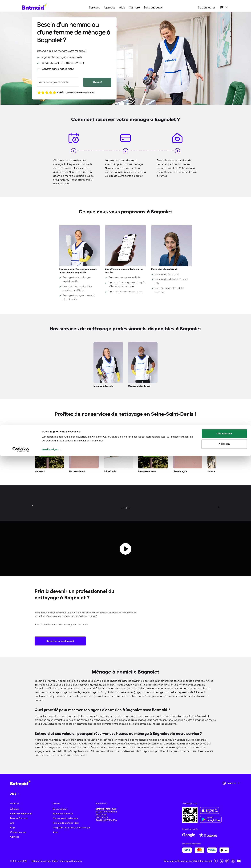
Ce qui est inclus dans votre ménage (71, 827)
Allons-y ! (97, 82)
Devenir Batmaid (19, 818)
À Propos (15, 809)
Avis (12, 823)
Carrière (134, 8)
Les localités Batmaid (21, 814)
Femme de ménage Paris (66, 823)
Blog (12, 827)
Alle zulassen (224, 846)
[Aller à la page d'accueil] (20, 782)
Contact (14, 837)
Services (94, 8)
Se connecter (207, 8)
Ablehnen (224, 856)
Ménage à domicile (63, 814)
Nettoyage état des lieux (66, 818)
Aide (122, 8)
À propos (109, 8)
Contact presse (18, 832)
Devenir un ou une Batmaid (60, 641)
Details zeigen (50, 862)
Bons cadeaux (153, 8)
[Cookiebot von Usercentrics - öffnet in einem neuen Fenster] (21, 862)
